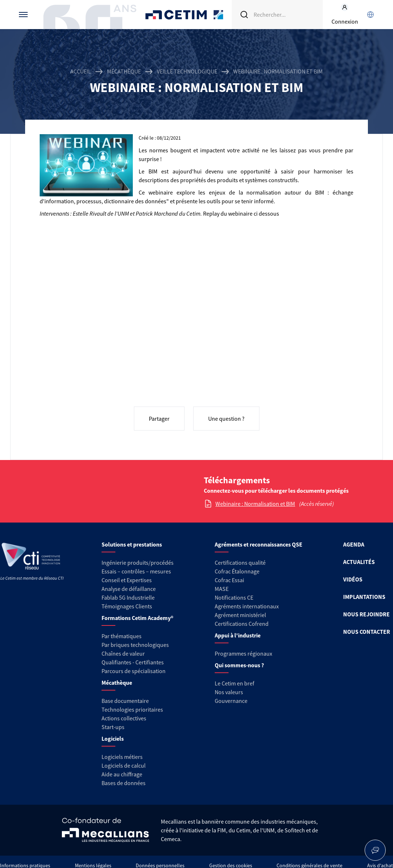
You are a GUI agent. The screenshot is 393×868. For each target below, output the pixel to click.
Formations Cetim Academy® (137, 618)
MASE (222, 589)
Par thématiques (122, 636)
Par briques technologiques (135, 645)
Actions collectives (124, 718)
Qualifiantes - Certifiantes (133, 662)
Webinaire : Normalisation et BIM (255, 504)
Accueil (81, 71)
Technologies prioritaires (132, 709)
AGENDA (354, 544)
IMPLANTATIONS (364, 597)
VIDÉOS (353, 579)
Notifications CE (234, 597)
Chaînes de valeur (123, 653)
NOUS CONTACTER (367, 632)
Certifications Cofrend (242, 624)
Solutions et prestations (132, 544)
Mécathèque (124, 71)
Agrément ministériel (240, 615)
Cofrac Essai (229, 580)
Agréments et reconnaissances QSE (259, 544)
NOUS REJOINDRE (366, 614)
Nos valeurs (229, 692)
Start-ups (113, 727)
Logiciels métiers (122, 757)
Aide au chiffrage (122, 774)
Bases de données (124, 783)
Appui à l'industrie (238, 635)
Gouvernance (231, 701)
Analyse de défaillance (129, 589)
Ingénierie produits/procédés (138, 563)
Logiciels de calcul (124, 765)
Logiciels (113, 739)
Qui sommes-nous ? (239, 665)
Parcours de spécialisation (134, 671)
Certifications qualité (240, 563)
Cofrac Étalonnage (237, 571)
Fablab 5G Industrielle (128, 597)
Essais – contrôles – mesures (136, 571)
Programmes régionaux (243, 653)
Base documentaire (125, 701)
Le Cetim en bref (235, 683)
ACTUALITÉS (359, 562)
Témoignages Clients (127, 606)
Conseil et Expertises (127, 580)
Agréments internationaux (247, 606)
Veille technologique (187, 71)
